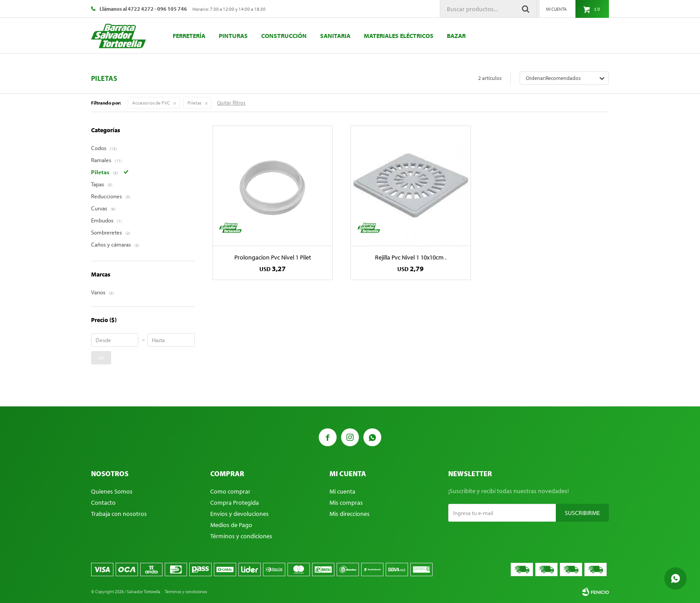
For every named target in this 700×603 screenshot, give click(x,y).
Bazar (456, 36)
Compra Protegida (235, 502)
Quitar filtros (231, 103)
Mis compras (346, 502)
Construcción (284, 36)
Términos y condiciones (241, 536)
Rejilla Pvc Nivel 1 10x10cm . (411, 257)
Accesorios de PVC (151, 103)
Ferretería (189, 36)
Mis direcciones (350, 514)
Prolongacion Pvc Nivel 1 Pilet (273, 257)
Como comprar (230, 491)
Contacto (103, 502)
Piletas (194, 103)
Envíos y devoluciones (240, 514)
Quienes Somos (112, 491)
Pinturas (233, 36)
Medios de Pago (231, 525)
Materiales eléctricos (399, 36)
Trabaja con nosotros (119, 514)
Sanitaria (335, 36)
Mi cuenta (342, 491)
